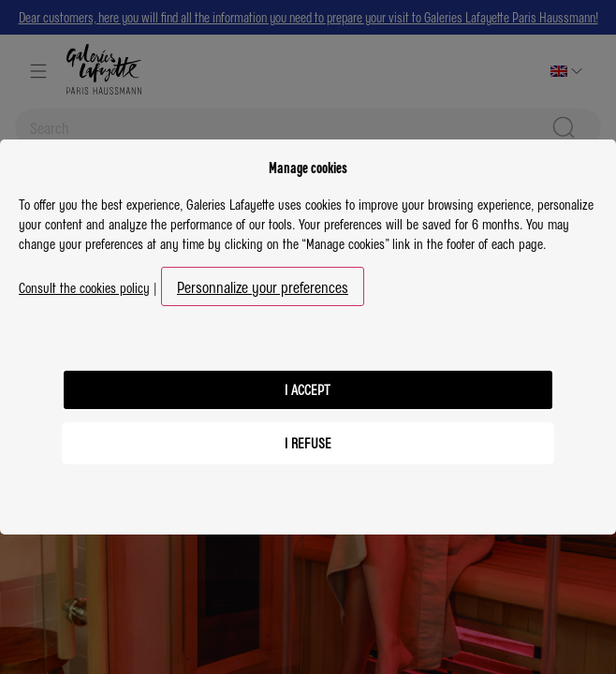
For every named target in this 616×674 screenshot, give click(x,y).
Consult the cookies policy (84, 287)
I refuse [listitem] (308, 443)
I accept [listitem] (308, 389)
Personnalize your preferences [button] (263, 286)
